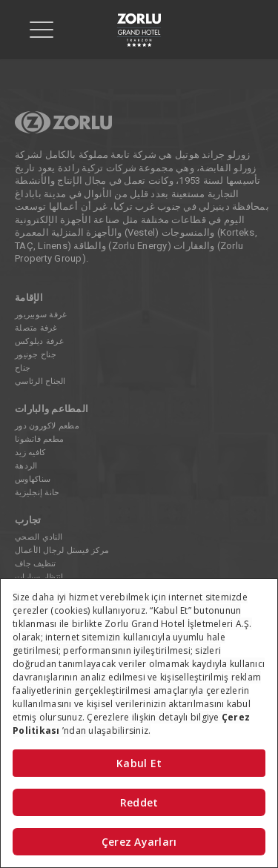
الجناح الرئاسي (40, 381)
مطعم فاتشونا (39, 439)
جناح (23, 368)
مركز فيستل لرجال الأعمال (62, 550)
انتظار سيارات (39, 577)
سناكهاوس (33, 479)
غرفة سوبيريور (41, 315)
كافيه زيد (30, 453)
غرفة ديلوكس (39, 341)
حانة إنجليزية (37, 493)
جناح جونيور (36, 355)
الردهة (26, 466)
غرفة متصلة (36, 328)
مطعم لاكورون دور (47, 426)
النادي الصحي (39, 537)
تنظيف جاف (35, 564)
